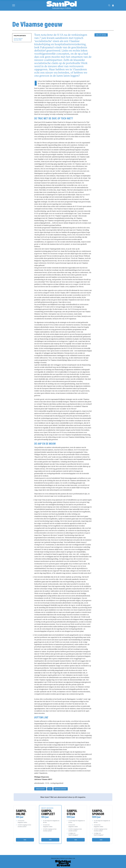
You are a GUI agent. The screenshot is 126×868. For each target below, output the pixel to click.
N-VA (50, 789)
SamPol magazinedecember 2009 (18, 39)
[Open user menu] (113, 5)
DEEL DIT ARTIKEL (101, 35)
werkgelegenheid (61, 789)
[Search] (109, 5)
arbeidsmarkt (40, 789)
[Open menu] (14, 5)
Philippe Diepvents (20, 36)
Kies (25, 840)
